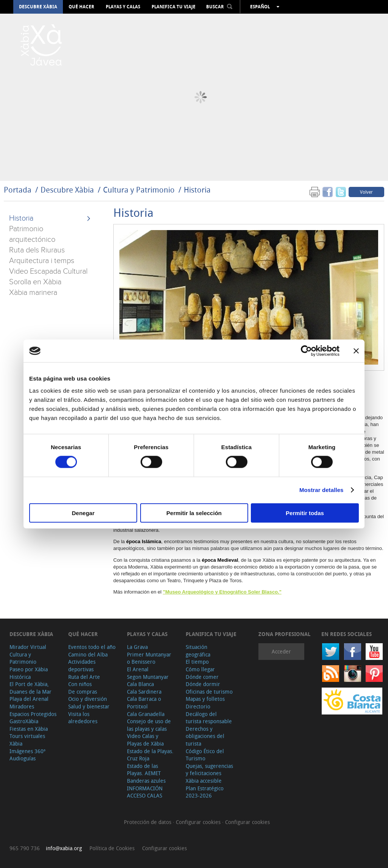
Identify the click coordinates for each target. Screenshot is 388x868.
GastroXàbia (24, 721)
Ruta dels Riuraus (37, 250)
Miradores (22, 706)
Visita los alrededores (83, 718)
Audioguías (23, 758)
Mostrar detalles (322, 490)
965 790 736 (25, 848)
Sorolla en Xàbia (35, 282)
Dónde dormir (203, 684)
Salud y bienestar (89, 706)
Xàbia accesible (204, 781)
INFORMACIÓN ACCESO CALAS (145, 792)
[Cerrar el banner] (356, 351)
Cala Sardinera (144, 692)
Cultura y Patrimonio (139, 190)
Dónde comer (202, 677)
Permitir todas (305, 513)
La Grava (137, 647)
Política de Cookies (112, 848)
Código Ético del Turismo (205, 755)
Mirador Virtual (28, 647)
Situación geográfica (198, 651)
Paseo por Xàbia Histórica (29, 673)
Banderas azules (146, 781)
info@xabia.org (64, 848)
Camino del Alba (88, 654)
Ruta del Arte (84, 677)
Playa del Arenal (29, 699)
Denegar (83, 513)
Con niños (80, 684)
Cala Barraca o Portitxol (144, 703)
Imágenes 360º (27, 751)
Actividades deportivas (82, 665)
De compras (83, 692)
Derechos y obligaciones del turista (205, 736)
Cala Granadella (146, 714)
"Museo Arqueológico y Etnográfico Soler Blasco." (222, 592)
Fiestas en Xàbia (29, 729)
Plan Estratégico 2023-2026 (205, 792)
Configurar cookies (199, 822)
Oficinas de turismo (209, 692)
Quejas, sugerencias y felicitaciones (209, 770)
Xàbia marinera (33, 293)
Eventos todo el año (92, 647)
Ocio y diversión (88, 699)
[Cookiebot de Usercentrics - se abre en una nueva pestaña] (306, 351)
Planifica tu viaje (174, 7)
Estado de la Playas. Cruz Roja (150, 755)
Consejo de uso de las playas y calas (149, 725)
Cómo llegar (200, 669)
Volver (366, 192)
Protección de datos (148, 822)
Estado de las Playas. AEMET (144, 770)
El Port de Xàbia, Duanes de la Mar (31, 688)
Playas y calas (123, 7)
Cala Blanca (140, 684)
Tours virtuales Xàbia (27, 740)
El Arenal (138, 669)
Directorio (198, 706)
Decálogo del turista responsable (209, 718)
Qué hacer (81, 7)
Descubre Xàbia (38, 7)
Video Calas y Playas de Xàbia (145, 740)
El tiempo (197, 662)
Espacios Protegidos (33, 714)
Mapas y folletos (205, 699)
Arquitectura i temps (42, 261)
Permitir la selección (194, 513)
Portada (18, 190)
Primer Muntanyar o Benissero (149, 658)
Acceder (281, 651)
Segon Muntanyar (148, 677)
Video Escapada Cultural (48, 271)
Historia (197, 190)
